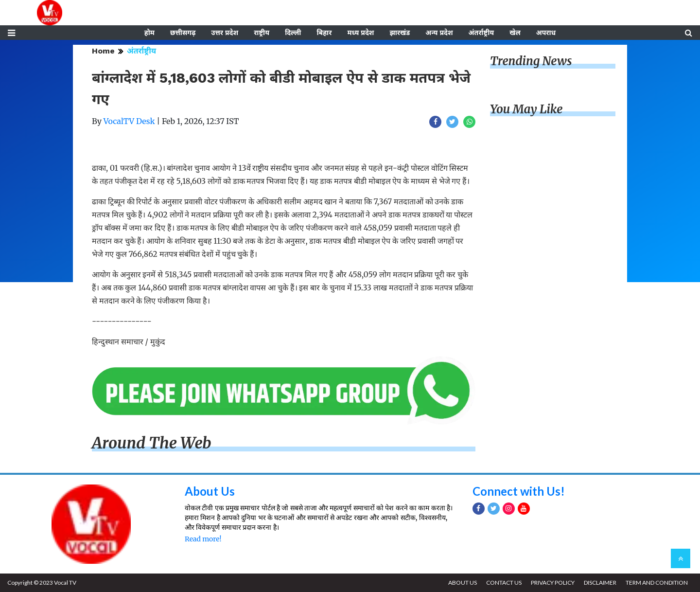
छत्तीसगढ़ (183, 33)
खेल (515, 33)
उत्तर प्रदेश (225, 33)
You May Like (526, 109)
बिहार (324, 33)
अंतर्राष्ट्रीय (481, 33)
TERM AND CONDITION (657, 583)
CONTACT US (504, 583)
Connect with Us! (519, 491)
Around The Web (152, 443)
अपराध (546, 33)
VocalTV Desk (129, 121)
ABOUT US (463, 583)
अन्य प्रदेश (439, 33)
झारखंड (400, 33)
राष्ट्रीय (262, 33)
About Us (210, 491)
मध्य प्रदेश (360, 33)
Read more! (203, 539)
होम (149, 33)
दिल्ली (293, 33)
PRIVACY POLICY (553, 583)
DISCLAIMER (600, 583)
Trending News (531, 61)
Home (103, 51)
